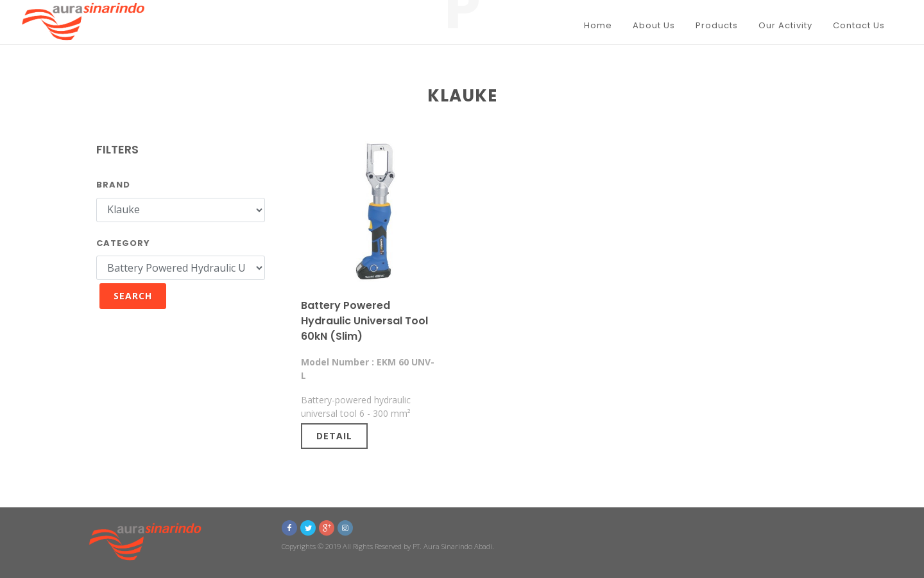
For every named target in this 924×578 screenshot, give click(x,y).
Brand (113, 185)
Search (133, 296)
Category (123, 243)
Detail (334, 436)
